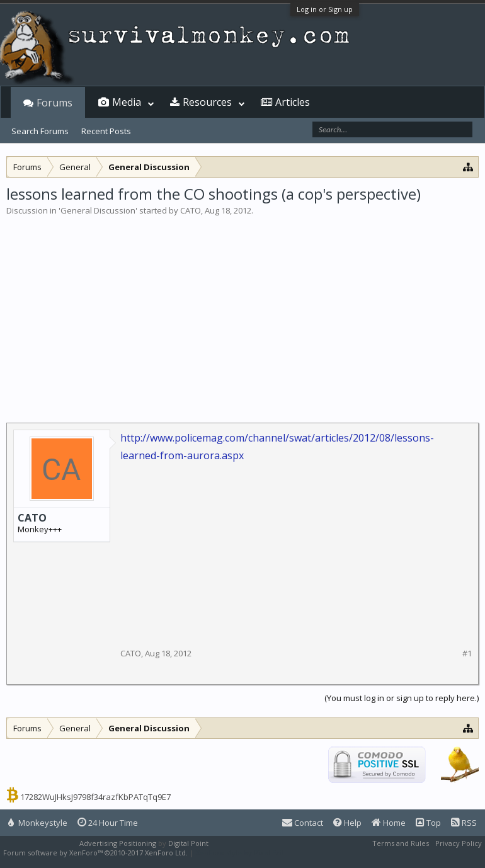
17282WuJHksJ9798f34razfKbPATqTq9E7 (95, 797)
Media (127, 102)
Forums (54, 103)
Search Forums (40, 131)
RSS (464, 823)
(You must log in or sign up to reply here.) (402, 698)
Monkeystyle (38, 823)
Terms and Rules (401, 843)
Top (428, 823)
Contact (303, 823)
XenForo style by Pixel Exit (240, 853)
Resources (207, 102)
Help (347, 823)
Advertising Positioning (118, 843)
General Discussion (98, 210)
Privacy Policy (459, 843)
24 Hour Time (108, 823)
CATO (191, 210)
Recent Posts (106, 131)
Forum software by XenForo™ (95, 853)
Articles (293, 102)
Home (389, 823)
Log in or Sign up (325, 9)
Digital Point (188, 843)
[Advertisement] (243, 311)
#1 (467, 654)
